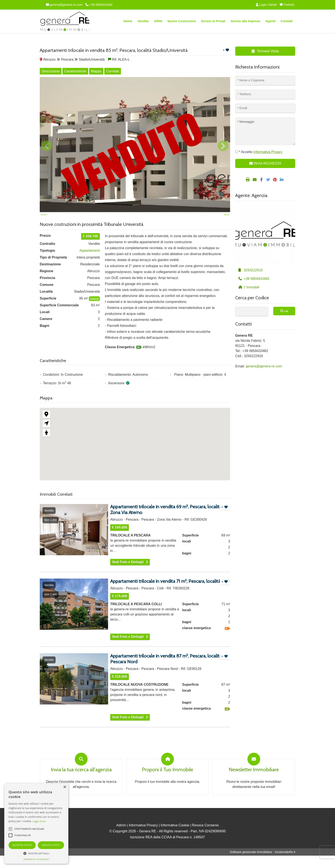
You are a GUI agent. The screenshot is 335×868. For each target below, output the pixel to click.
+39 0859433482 (99, 5)
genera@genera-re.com (64, 5)
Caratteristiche (75, 71)
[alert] (36, 824)
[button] (36, 853)
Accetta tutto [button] (22, 845)
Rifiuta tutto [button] (51, 845)
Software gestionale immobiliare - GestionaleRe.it (262, 864)
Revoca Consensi (205, 838)
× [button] (65, 787)
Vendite (143, 21)
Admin (121, 838)
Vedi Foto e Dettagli (128, 574)
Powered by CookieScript (36, 859)
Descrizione (51, 71)
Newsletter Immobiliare (254, 782)
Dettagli (94, 311)
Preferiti (287, 5)
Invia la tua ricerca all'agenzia (81, 782)
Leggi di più (39, 821)
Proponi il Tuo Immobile (167, 782)
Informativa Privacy (143, 838)
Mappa (96, 71)
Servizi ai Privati (213, 21)
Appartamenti (90, 263)
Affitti (158, 21)
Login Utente (266, 5)
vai (284, 311)
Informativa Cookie (175, 838)
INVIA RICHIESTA (265, 163)
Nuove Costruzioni (182, 21)
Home (128, 21)
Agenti (271, 21)
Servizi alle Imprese (245, 21)
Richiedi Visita (265, 51)
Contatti (287, 21)
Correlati (113, 71)
